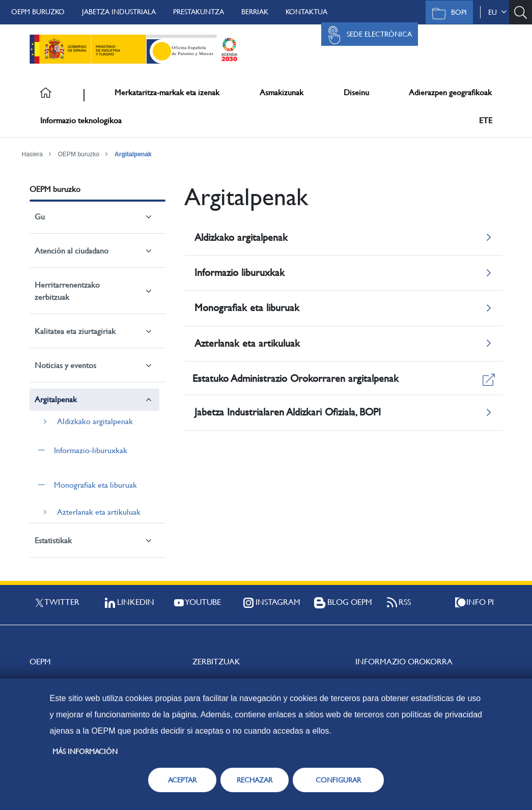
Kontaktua (306, 12)
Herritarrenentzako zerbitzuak (67, 291)
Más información (85, 751)
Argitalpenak (133, 154)
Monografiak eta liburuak (95, 485)
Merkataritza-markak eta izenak (167, 92)
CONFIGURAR (338, 780)
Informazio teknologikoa (81, 120)
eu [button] (497, 12)
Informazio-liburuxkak (91, 450)
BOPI (447, 13)
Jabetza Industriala (119, 12)
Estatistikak (53, 540)
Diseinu (356, 92)
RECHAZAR (255, 780)
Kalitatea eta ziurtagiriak (75, 331)
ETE (486, 120)
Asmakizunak (282, 92)
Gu (40, 217)
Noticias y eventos (65, 365)
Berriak (255, 12)
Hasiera (32, 154)
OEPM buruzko (38, 12)
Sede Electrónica (367, 35)
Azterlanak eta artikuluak (99, 512)
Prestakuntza (199, 12)
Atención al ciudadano (72, 251)
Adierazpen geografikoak (450, 92)
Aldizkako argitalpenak (95, 421)
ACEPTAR (182, 780)
